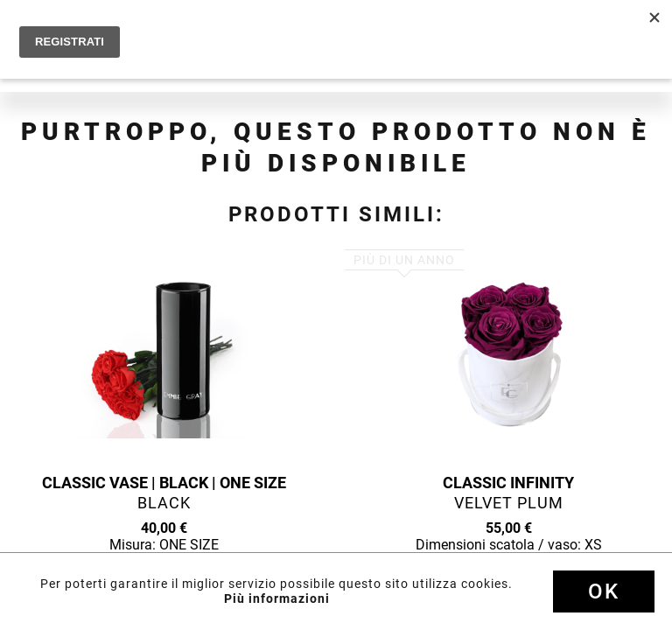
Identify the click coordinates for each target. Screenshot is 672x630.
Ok (604, 591)
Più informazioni (277, 598)
